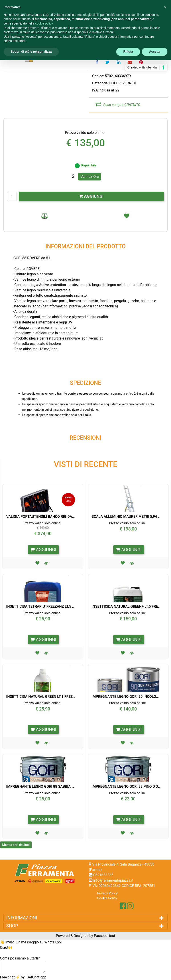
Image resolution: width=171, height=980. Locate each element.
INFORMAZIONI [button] (22, 918)
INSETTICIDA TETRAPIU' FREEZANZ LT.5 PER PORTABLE (41, 606)
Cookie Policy (107, 898)
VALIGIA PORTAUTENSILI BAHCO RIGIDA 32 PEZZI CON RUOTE (41, 517)
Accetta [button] (155, 52)
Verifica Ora (90, 177)
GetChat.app (36, 977)
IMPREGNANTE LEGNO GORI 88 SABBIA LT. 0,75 (41, 786)
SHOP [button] (13, 926)
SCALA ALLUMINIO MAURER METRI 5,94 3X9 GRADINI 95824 (126, 517)
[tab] (85, 918)
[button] (47, 563)
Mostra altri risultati (16, 845)
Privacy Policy (107, 893)
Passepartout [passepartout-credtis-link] (105, 936)
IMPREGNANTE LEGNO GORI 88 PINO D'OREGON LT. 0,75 (126, 786)
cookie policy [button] (44, 23)
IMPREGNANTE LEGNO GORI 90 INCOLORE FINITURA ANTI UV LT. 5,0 (126, 697)
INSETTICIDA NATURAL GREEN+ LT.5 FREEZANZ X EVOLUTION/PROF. (126, 606)
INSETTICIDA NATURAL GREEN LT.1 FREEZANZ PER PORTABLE (41, 697)
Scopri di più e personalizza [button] (31, 52)
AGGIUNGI (91, 196)
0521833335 (103, 875)
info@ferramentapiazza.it (113, 880)
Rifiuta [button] (128, 52)
